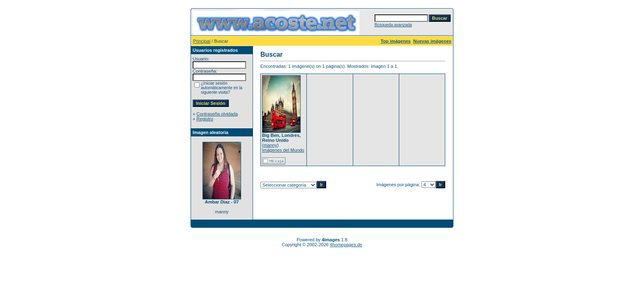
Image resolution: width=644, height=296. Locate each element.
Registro (205, 119)
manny (270, 145)
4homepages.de (346, 245)
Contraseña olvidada (217, 114)
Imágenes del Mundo (283, 150)
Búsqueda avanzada (393, 25)
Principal (202, 41)
